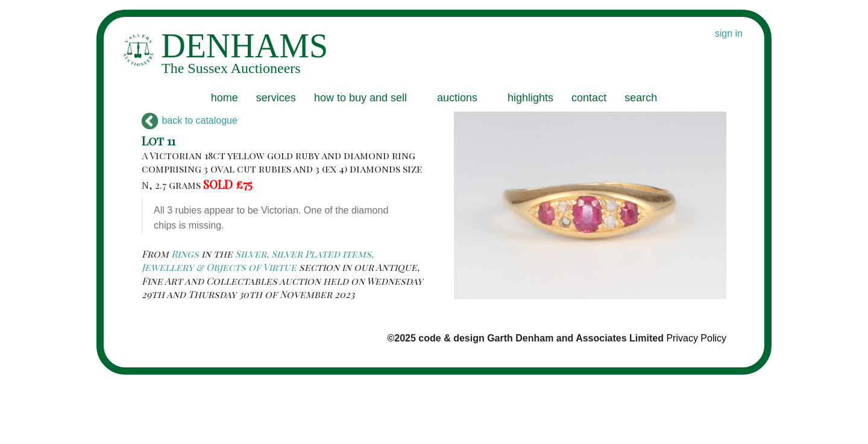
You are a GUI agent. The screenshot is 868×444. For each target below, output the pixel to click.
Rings (185, 254)
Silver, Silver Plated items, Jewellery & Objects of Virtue (258, 260)
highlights (530, 98)
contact (589, 98)
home (225, 98)
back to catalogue (190, 120)
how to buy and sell (360, 98)
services (276, 98)
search (641, 98)
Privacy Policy (696, 338)
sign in (729, 33)
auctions (457, 98)
